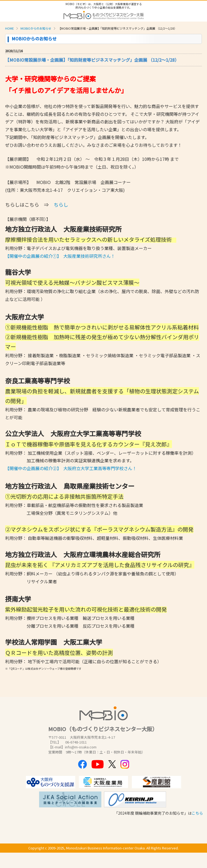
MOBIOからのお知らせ (36, 28)
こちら (197, 813)
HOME (9, 28)
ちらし (61, 204)
